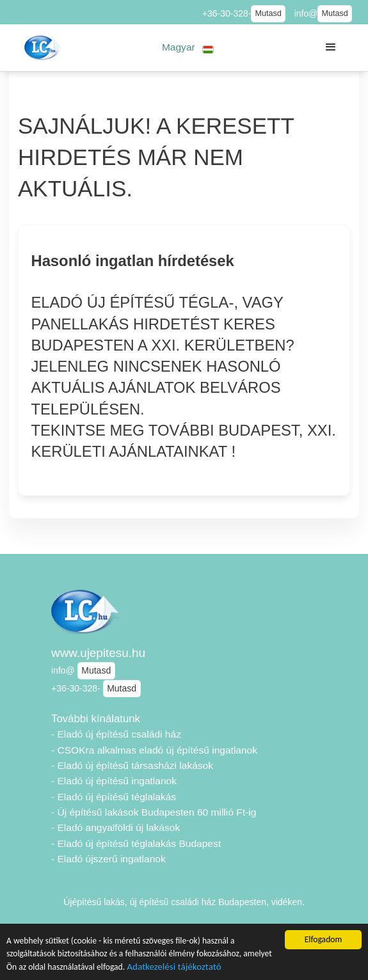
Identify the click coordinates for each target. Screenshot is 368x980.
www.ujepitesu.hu (98, 653)
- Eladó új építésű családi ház (116, 734)
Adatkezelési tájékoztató (174, 968)
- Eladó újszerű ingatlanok (108, 859)
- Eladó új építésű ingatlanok (114, 781)
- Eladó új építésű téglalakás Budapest (136, 843)
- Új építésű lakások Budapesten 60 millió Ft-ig (154, 812)
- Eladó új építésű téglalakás (114, 797)
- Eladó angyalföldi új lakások (116, 827)
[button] (188, 48)
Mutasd (268, 13)
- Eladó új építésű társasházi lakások (132, 765)
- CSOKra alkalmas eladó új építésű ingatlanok (154, 750)
